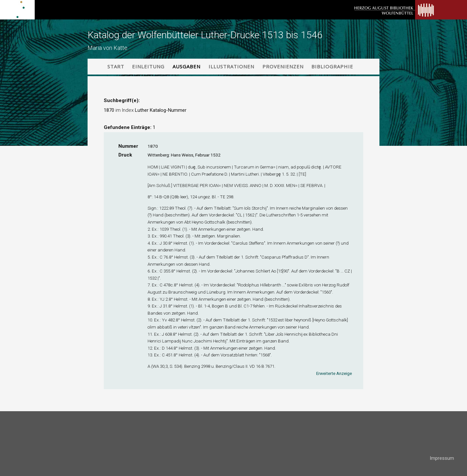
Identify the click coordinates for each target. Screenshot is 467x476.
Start (116, 66)
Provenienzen (283, 66)
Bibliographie (332, 66)
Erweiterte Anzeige (334, 373)
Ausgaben (186, 66)
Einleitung (148, 66)
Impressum (442, 458)
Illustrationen (231, 66)
